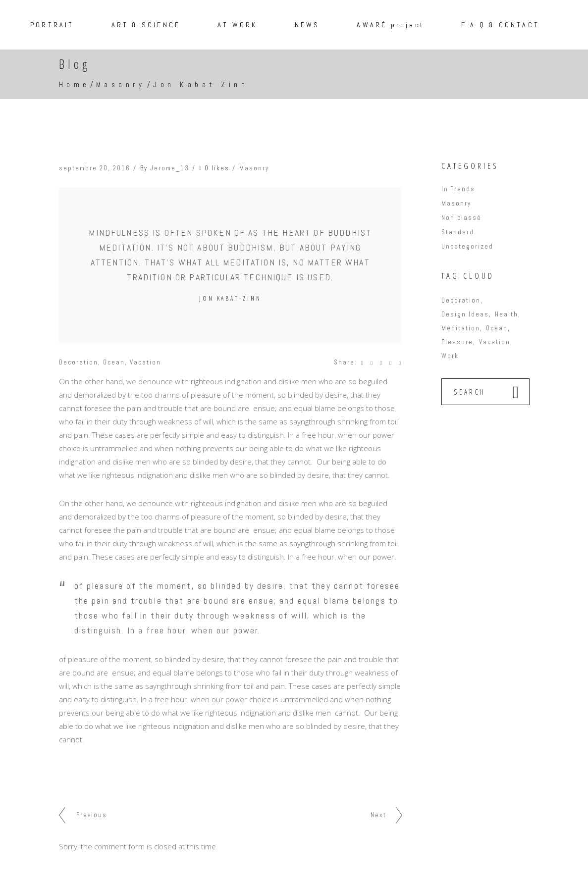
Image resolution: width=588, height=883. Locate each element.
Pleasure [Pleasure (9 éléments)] (457, 342)
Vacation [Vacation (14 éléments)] (495, 342)
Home (75, 84)
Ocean (114, 362)
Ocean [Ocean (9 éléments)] (497, 328)
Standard (458, 232)
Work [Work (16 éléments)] (450, 356)
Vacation (145, 362)
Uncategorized (467, 246)
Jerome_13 (170, 168)
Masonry (121, 84)
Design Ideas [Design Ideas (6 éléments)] (465, 314)
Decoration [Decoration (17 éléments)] (461, 300)
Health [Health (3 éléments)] (507, 314)
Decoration (79, 362)
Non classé (461, 218)
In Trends (458, 189)
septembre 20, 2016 (95, 168)
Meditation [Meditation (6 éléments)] (461, 328)
